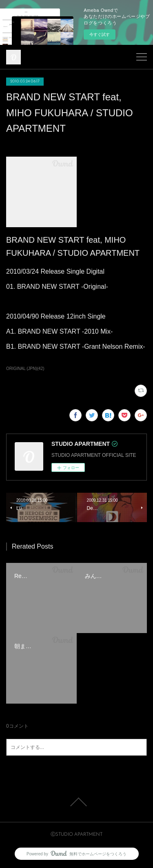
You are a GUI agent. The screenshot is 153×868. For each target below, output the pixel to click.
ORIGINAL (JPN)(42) (25, 369)
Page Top (76, 802)
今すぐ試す (100, 34)
